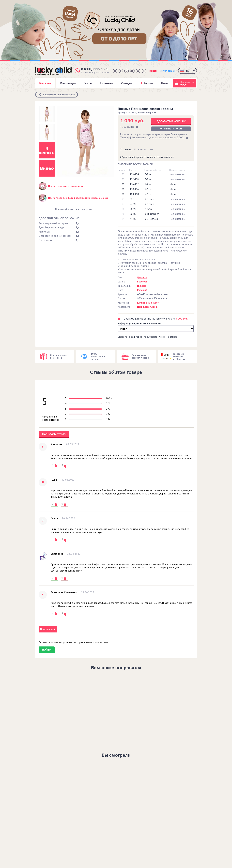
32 (123, 174)
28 (123, 199)
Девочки (142, 277)
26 (123, 209)
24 (123, 219)
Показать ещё (48, 629)
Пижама (142, 286)
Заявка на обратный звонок (95, 73)
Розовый (142, 290)
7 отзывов (126, 149)
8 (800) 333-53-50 (95, 69)
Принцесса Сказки (148, 307)
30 (123, 184)
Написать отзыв (54, 434)
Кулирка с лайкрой (148, 303)
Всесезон (142, 282)
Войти (153, 71)
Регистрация (167, 71)
